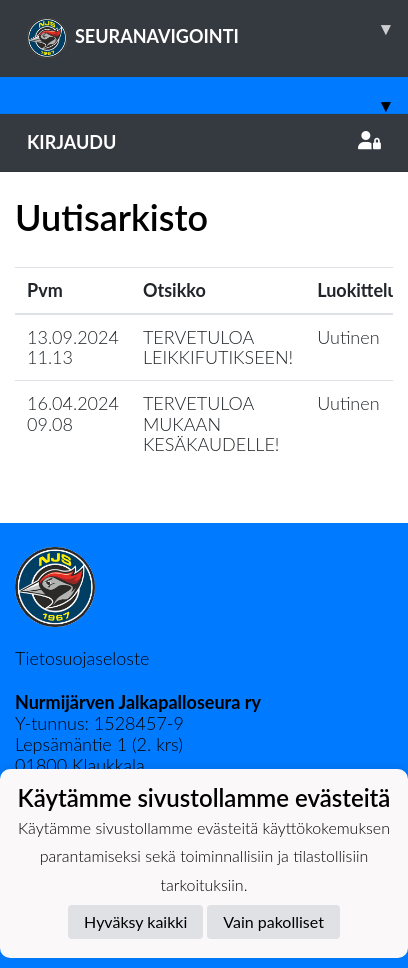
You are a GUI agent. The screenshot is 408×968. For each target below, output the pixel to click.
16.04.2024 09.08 (73, 413)
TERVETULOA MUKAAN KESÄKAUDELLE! (211, 423)
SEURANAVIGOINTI (217, 29)
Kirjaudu (204, 142)
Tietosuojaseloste (82, 658)
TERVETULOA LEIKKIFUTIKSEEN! (218, 347)
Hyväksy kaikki (135, 921)
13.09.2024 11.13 (73, 347)
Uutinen (348, 337)
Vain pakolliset (273, 921)
